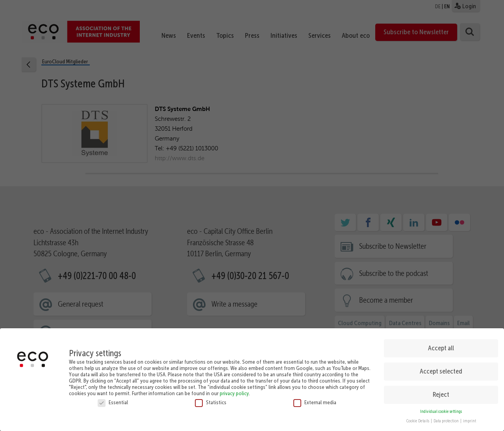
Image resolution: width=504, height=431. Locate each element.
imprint (470, 418)
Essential (113, 399)
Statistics (211, 399)
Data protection (447, 418)
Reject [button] (441, 391)
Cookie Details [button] (418, 418)
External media (315, 399)
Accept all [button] (441, 345)
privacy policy (234, 390)
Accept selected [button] (441, 368)
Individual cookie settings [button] (441, 408)
